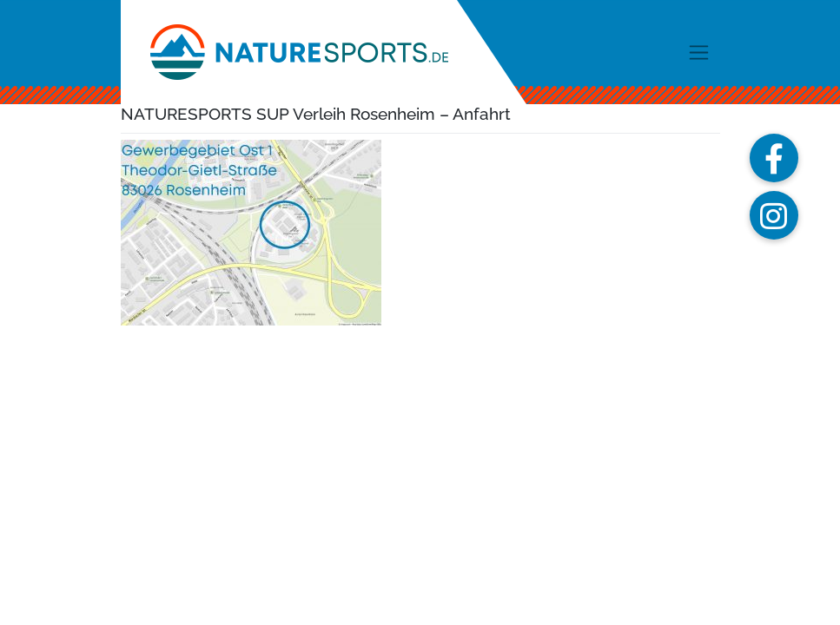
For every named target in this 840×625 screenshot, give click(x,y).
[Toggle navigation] (699, 52)
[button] (774, 158)
